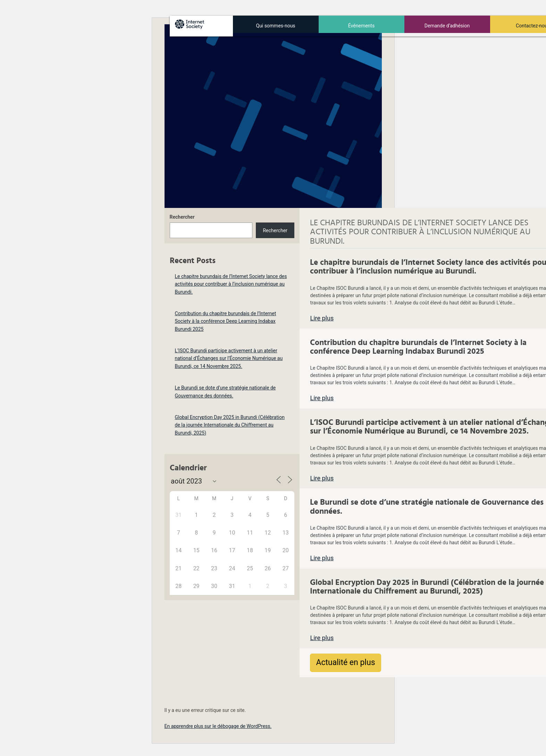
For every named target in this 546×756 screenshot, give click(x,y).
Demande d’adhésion (447, 26)
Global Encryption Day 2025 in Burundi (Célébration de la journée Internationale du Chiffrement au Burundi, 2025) (230, 425)
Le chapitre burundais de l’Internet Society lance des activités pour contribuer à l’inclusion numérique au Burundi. (231, 284)
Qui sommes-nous (275, 26)
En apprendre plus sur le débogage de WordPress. (218, 726)
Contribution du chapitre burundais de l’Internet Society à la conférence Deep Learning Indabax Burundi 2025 (226, 321)
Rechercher (182, 217)
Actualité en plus (345, 662)
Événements (361, 26)
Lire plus (322, 318)
